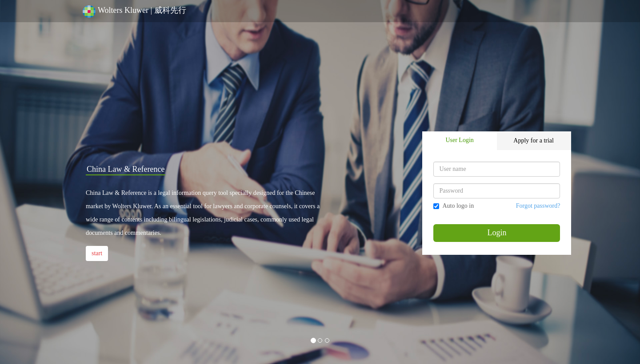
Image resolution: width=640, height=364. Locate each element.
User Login (459, 140)
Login (497, 233)
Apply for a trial (534, 140)
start (97, 253)
